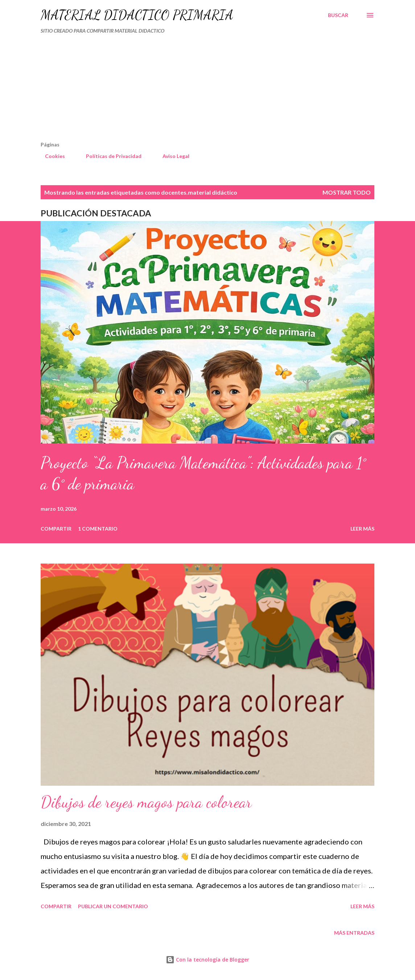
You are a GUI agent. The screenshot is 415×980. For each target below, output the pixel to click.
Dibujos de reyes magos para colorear (146, 802)
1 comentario (98, 529)
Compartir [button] (56, 529)
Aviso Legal (172, 156)
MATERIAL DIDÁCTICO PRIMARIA (137, 15)
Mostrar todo (347, 192)
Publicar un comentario (113, 906)
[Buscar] (338, 15)
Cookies (51, 156)
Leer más (362, 529)
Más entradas (354, 933)
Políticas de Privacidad (109, 156)
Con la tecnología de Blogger (207, 960)
